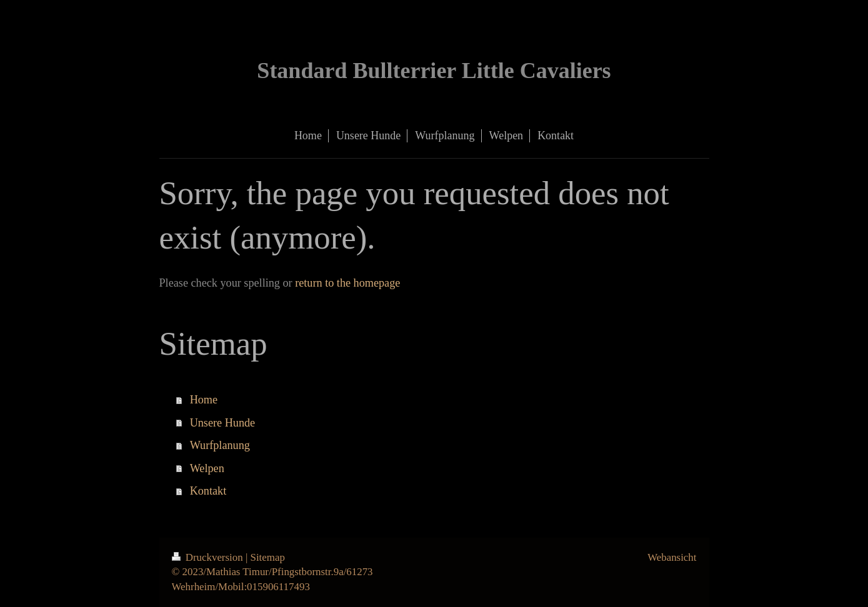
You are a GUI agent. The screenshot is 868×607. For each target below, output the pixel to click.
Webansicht (672, 557)
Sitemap (268, 557)
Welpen (207, 468)
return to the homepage (347, 283)
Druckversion (209, 557)
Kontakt (208, 491)
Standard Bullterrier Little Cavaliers (434, 71)
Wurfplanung (220, 445)
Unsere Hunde (223, 423)
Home (204, 400)
